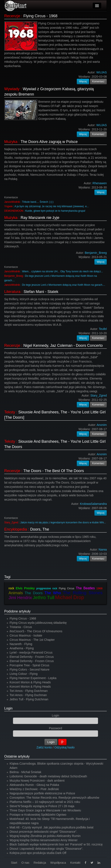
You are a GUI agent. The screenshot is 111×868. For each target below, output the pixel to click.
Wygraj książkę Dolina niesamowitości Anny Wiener (44, 840)
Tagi (7, 577)
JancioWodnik (12, 202)
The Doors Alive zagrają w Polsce (49, 142)
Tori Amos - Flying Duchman (28, 695)
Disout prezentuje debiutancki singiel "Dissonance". (43, 832)
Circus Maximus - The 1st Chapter (32, 640)
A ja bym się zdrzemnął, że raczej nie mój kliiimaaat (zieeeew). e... (52, 206)
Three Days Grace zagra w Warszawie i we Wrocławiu (45, 810)
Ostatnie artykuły (17, 756)
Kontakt (75, 863)
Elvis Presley (25, 588)
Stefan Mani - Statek (41, 292)
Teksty (10, 412)
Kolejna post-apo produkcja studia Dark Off (38, 853)
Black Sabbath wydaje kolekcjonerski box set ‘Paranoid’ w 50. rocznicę (56, 844)
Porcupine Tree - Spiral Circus (29, 665)
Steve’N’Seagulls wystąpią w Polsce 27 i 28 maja (42, 806)
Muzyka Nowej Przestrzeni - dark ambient (37, 781)
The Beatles (85, 588)
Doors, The (40, 529)
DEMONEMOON (14, 211)
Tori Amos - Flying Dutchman (29, 691)
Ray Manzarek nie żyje (40, 218)
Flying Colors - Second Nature (30, 670)
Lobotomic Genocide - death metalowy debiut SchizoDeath (48, 776)
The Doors (34, 593)
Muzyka (11, 142)
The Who (53, 593)
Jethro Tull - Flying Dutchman (29, 699)
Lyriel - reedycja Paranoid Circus (31, 652)
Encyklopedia (16, 529)
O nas (25, 863)
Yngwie (8, 206)
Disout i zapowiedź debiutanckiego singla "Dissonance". (46, 849)
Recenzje (12, 16)
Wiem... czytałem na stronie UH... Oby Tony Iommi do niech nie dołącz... (63, 271)
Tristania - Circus (21, 627)
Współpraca (58, 863)
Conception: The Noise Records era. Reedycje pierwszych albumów (54, 798)
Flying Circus (66, 588)
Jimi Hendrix (20, 598)
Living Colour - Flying (24, 674)
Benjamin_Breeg (14, 276)
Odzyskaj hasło (65, 747)
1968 (99, 588)
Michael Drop (70, 597)
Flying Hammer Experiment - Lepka (33, 678)
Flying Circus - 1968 (40, 16)
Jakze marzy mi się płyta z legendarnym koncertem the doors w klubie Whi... (63, 523)
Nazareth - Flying (21, 644)
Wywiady (12, 89)
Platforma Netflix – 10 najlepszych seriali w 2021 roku (45, 802)
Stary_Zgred (11, 523)
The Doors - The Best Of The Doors (54, 471)
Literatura (12, 292)
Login (8, 708)
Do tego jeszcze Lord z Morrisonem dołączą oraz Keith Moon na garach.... (64, 285)
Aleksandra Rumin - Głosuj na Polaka (34, 785)
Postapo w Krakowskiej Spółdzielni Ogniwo (38, 815)
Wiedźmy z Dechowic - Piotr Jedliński (34, 789)
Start (14, 863)
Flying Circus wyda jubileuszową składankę (38, 623)
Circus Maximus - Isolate (26, 635)
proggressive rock (47, 588)
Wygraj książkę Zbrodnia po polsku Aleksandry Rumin (45, 836)
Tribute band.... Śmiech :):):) (38, 202)
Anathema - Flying (22, 648)
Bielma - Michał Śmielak (25, 772)
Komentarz (98, 81)
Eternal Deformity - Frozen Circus (32, 657)
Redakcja (40, 863)
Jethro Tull (44, 597)
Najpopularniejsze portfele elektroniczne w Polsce (42, 793)
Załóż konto (44, 747)
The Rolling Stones (83, 593)
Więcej (83, 81)
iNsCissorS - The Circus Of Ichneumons (36, 631)
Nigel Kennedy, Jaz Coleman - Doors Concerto (63, 345)
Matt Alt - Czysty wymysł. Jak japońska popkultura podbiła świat (52, 827)
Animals (16, 593)
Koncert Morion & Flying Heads (30, 682)
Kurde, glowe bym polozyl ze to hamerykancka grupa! (55, 211)
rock (11, 588)
